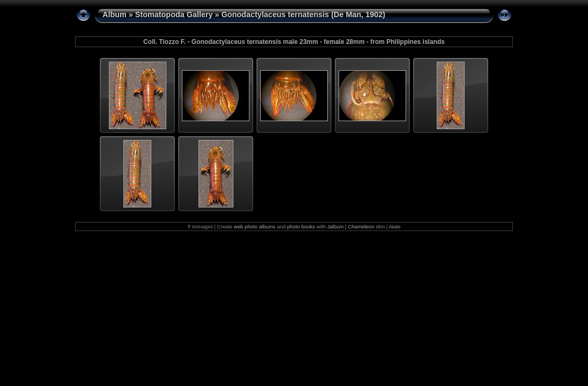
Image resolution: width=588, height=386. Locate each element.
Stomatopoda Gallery (174, 14)
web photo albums (255, 227)
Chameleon (361, 227)
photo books (301, 227)
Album (115, 14)
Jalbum (336, 227)
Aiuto (395, 227)
